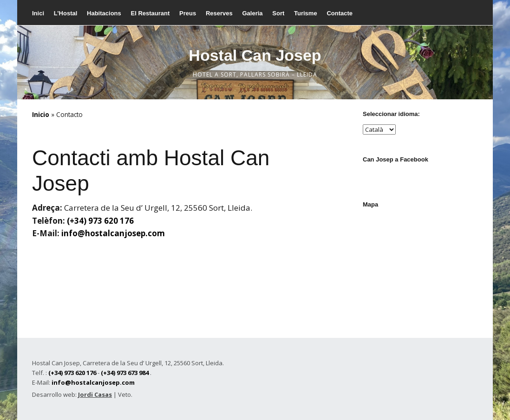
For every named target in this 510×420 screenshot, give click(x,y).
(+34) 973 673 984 (125, 373)
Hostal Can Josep (255, 55)
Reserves (219, 13)
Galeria (252, 13)
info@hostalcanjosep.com (113, 233)
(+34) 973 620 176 (100, 221)
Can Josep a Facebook (396, 159)
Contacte (340, 13)
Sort (278, 13)
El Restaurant (150, 13)
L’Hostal (66, 13)
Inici (38, 13)
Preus (188, 13)
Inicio (41, 114)
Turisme (306, 13)
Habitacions (104, 13)
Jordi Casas (95, 394)
